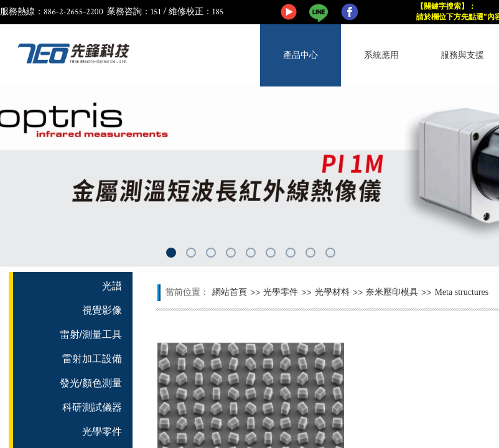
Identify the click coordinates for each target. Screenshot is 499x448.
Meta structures (461, 292)
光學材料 (332, 292)
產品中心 (301, 55)
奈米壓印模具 (392, 292)
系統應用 (381, 55)
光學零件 (281, 292)
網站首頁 (230, 292)
